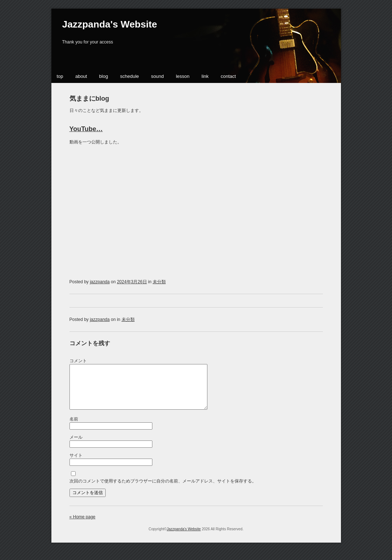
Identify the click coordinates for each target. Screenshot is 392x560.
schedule (130, 76)
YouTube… (86, 129)
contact (228, 76)
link (205, 76)
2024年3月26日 (132, 282)
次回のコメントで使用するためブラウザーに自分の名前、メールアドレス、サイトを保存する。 (163, 490)
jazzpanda (100, 282)
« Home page (83, 526)
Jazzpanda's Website (110, 24)
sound (157, 76)
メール (76, 446)
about (81, 76)
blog (104, 76)
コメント (78, 361)
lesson (183, 76)
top (60, 76)
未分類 (159, 282)
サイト (76, 464)
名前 (74, 428)
